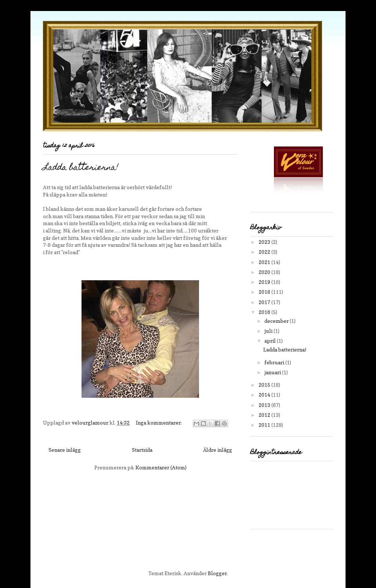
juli (269, 331)
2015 (265, 385)
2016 (265, 312)
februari (275, 362)
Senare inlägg (65, 450)
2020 (265, 272)
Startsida (142, 450)
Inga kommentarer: (159, 423)
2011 (265, 425)
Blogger (217, 573)
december (277, 321)
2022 (265, 252)
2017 (265, 302)
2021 (265, 262)
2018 (265, 292)
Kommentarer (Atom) (161, 467)
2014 (265, 395)
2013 (265, 405)
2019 (265, 282)
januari (273, 372)
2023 (265, 242)
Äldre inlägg (218, 450)
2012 (265, 415)
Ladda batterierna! (81, 168)
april (271, 341)
